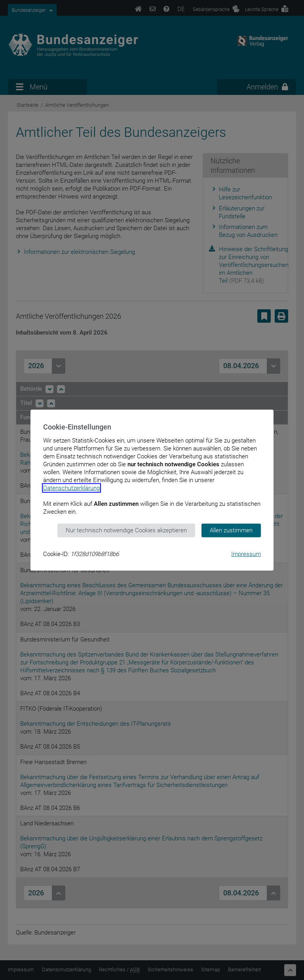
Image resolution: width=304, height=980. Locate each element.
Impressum (246, 554)
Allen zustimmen (231, 530)
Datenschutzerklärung (71, 488)
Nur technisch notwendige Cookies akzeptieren (126, 530)
